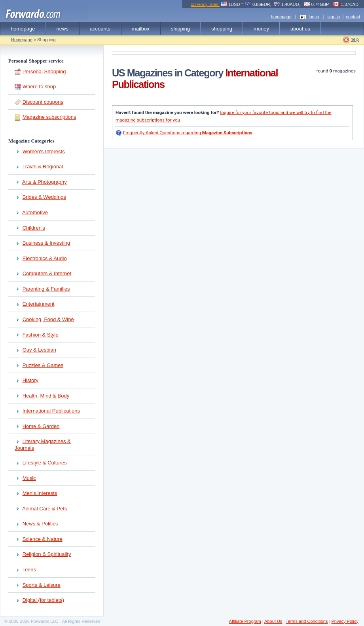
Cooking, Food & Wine (48, 319)
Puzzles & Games (43, 365)
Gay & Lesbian (39, 350)
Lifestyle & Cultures (45, 463)
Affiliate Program (245, 621)
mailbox (141, 29)
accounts (100, 29)
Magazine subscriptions (49, 117)
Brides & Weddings (44, 197)
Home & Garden (41, 426)
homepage (281, 17)
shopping (222, 29)
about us (300, 29)
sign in (334, 17)
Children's (34, 228)
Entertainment (39, 304)
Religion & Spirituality (47, 554)
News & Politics (40, 524)
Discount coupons (43, 102)
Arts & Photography (45, 182)
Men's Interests (40, 493)
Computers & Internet (47, 273)
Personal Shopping (44, 71)
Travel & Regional (43, 166)
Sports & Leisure (42, 585)
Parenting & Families (46, 289)
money (261, 29)
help (355, 39)
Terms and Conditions (307, 621)
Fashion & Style (41, 335)
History (30, 380)
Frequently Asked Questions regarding (188, 133)
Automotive (35, 212)
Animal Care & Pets (45, 509)
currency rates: (205, 4)
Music (29, 478)
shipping (180, 29)
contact (353, 17)
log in (314, 17)
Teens (29, 570)
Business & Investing (46, 243)
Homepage (22, 40)
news (62, 29)
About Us (273, 621)
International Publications (51, 411)
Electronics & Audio (45, 258)
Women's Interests (44, 151)
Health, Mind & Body (46, 396)
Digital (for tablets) (43, 600)
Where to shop (39, 87)
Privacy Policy (345, 621)
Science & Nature (43, 539)
